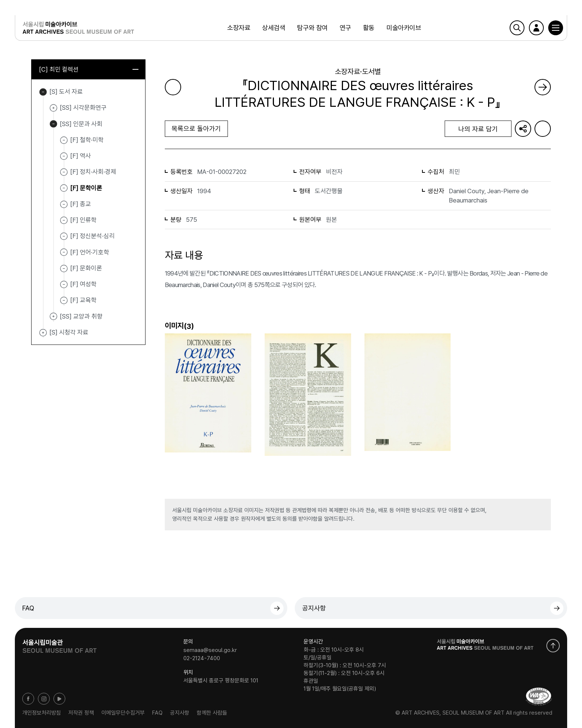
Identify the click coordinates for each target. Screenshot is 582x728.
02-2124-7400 (202, 658)
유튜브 (59, 699)
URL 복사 (523, 129)
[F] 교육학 (83, 300)
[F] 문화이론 (86, 268)
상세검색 (274, 28)
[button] (556, 28)
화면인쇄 (543, 129)
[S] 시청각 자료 (43, 333)
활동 (369, 28)
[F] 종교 (81, 204)
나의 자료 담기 (478, 129)
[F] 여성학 (83, 284)
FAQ (28, 608)
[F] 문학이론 (86, 188)
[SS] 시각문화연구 (53, 108)
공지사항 (314, 608)
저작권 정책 (81, 713)
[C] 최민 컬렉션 (89, 69)
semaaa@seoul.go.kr (210, 650)
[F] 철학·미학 (87, 140)
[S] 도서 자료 (43, 92)
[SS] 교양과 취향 (53, 317)
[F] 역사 (81, 156)
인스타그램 (44, 699)
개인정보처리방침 (42, 713)
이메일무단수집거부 (123, 713)
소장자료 (239, 28)
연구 (345, 28)
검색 (517, 28)
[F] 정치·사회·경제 (93, 172)
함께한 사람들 (212, 713)
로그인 (536, 28)
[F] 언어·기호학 (90, 252)
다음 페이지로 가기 (543, 87)
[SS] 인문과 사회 (53, 124)
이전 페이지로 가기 (173, 87)
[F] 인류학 (83, 220)
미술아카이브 (404, 28)
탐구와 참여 (312, 28)
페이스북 (28, 699)
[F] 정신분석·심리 (92, 236)
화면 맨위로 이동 (553, 646)
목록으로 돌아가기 (196, 129)
